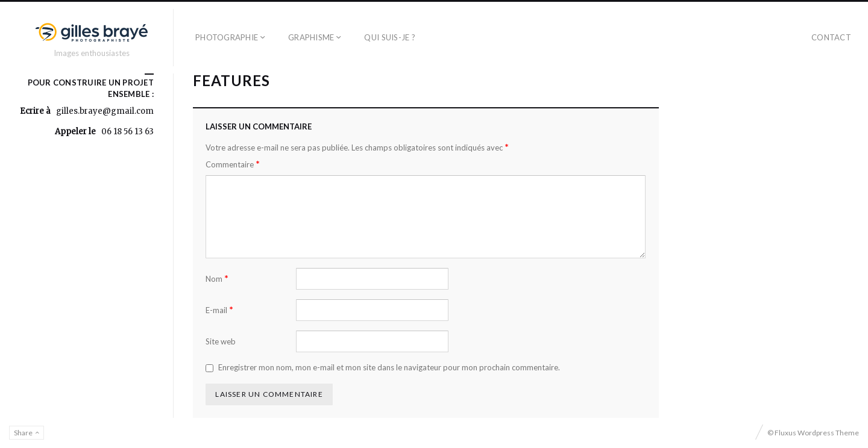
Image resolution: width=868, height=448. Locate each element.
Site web (221, 341)
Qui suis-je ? (389, 37)
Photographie (227, 37)
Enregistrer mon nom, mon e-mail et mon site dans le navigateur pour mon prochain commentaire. (389, 367)
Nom (217, 278)
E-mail (219, 310)
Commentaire (233, 164)
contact (831, 37)
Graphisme (311, 37)
